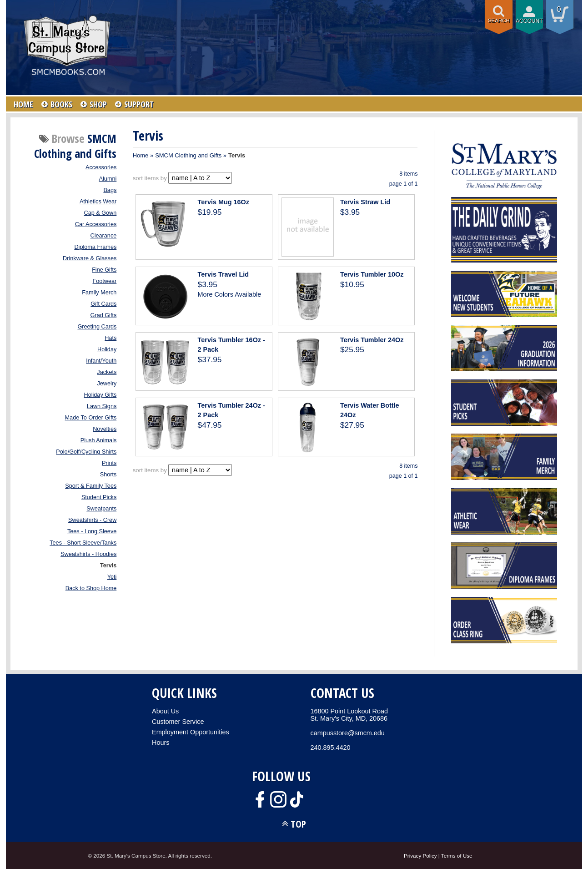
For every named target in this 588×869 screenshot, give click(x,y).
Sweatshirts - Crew (92, 520)
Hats (111, 338)
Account (529, 21)
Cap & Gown (101, 213)
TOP (298, 824)
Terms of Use (457, 856)
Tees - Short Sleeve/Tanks (83, 543)
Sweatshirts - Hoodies (88, 554)
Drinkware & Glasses (90, 258)
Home (141, 155)
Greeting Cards (97, 327)
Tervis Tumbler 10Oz (372, 274)
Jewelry (107, 384)
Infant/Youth (101, 361)
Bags (110, 190)
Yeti (112, 577)
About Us (165, 711)
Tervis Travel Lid (224, 274)
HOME (23, 104)
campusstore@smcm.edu (348, 733)
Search (499, 20)
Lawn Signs (102, 406)
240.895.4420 (331, 748)
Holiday (107, 349)
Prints (109, 463)
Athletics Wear (98, 202)
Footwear (105, 281)
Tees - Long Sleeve (92, 531)
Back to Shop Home (91, 588)
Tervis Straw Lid (365, 202)
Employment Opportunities (191, 732)
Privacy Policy (420, 856)
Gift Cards (103, 304)
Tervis (108, 566)
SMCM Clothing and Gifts (188, 155)
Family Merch (99, 293)
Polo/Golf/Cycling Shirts (86, 452)
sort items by (150, 178)
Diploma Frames (95, 247)
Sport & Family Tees (91, 486)
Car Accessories (96, 224)
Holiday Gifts (101, 395)
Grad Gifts (104, 315)
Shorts (108, 475)
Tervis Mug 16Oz (224, 202)
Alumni (108, 179)
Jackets (107, 372)
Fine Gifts (104, 270)
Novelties (105, 429)
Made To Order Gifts (91, 418)
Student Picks (99, 497)
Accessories (101, 167)
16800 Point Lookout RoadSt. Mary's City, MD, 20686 (349, 715)
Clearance (104, 236)
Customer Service (178, 722)
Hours (161, 743)
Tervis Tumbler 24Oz (372, 340)
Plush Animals (99, 440)
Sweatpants (101, 509)
